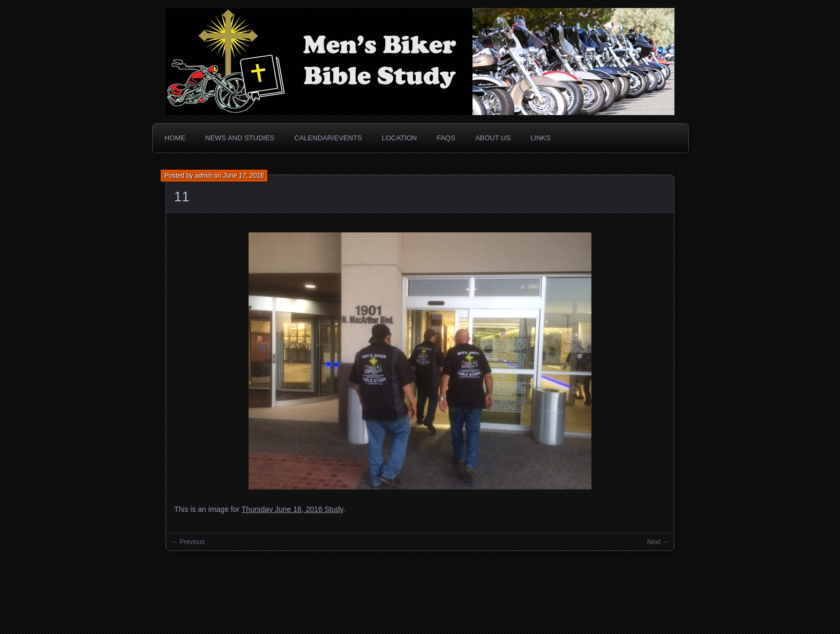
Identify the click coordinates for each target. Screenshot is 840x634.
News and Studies (240, 138)
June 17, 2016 (243, 176)
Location (400, 138)
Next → (658, 542)
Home (175, 138)
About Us (493, 138)
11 (182, 197)
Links (541, 138)
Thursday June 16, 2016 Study (292, 509)
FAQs (446, 138)
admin (204, 176)
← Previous (188, 542)
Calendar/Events (328, 138)
